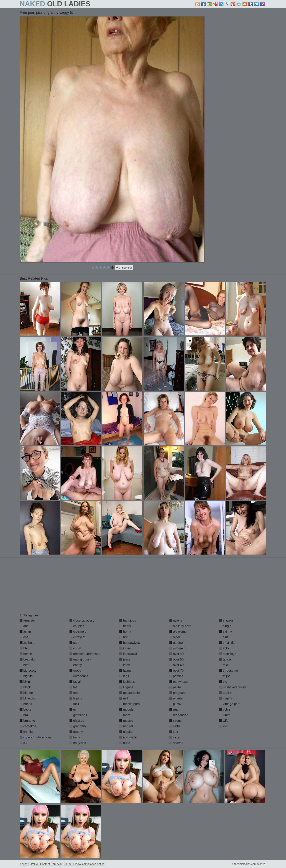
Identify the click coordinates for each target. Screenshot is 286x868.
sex (174, 732)
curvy (75, 648)
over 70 (177, 671)
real (174, 709)
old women (179, 632)
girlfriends (78, 715)
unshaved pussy (233, 687)
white (225, 715)
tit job (225, 676)
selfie (175, 726)
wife (224, 721)
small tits (227, 643)
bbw (24, 648)
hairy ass (78, 743)
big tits (26, 676)
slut (224, 637)
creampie (78, 632)
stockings (228, 654)
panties (176, 676)
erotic (75, 671)
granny (76, 732)
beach (26, 654)
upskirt (226, 693)
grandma (78, 726)
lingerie (126, 687)
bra (24, 715)
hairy (75, 737)
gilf (73, 709)
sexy (174, 737)
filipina (76, 698)
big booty (28, 671)
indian (125, 648)
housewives (129, 643)
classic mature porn (35, 737)
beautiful (28, 659)
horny (125, 632)
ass (24, 637)
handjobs (128, 620)
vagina (226, 698)
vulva (225, 709)
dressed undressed (85, 654)
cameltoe (28, 726)
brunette (27, 721)
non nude (128, 737)
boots (25, 709)
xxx (223, 726)
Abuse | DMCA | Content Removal (41, 864)
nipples (126, 732)
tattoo (225, 659)
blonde (26, 693)
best (25, 665)
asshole (27, 643)
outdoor (177, 643)
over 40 (177, 654)
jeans (125, 659)
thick (224, 665)
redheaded (179, 715)
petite (175, 687)
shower (226, 620)
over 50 (177, 659)
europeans (79, 676)
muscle (126, 721)
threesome (229, 671)
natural (126, 726)
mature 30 (178, 648)
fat (73, 687)
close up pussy (82, 620)
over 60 (177, 665)
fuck (74, 704)
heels (125, 626)
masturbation (130, 693)
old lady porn (180, 626)
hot (123, 637)
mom (125, 715)
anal (25, 626)
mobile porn (129, 704)
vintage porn (230, 704)
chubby (27, 732)
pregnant (178, 693)
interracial (128, 654)
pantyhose (179, 682)
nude (125, 743)
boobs (26, 704)
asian (25, 632)
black (25, 687)
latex (125, 665)
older (175, 637)
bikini (25, 682)
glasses (77, 721)
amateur (27, 620)
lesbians (127, 682)
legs (124, 676)
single (225, 626)
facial (75, 682)
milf (124, 698)
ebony (76, 665)
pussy (175, 704)
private (176, 698)
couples (77, 626)
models (126, 709)
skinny (226, 632)
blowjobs (28, 698)
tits (223, 682)
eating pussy (80, 659)
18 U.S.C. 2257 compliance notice (83, 864)
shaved (176, 743)
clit (23, 743)
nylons (176, 620)
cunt (74, 643)
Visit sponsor (124, 268)
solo (224, 648)
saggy (175, 721)
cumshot (77, 637)
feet (74, 693)
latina (125, 671)
